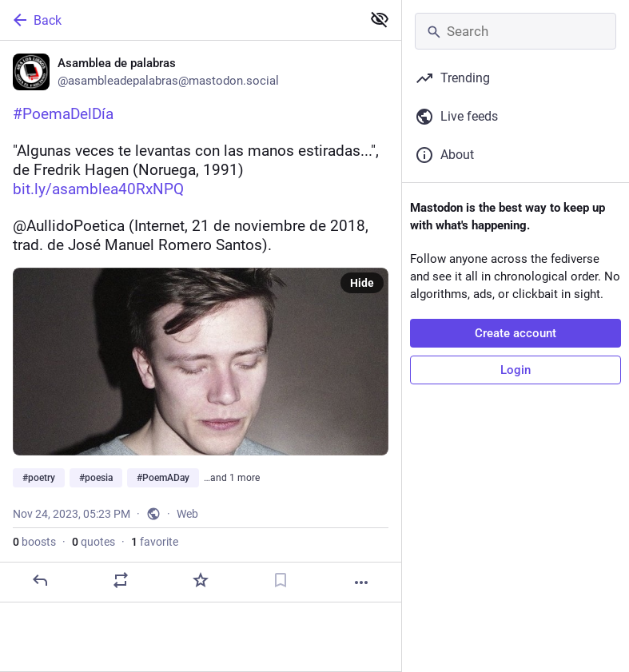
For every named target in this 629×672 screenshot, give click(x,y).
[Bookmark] (281, 580)
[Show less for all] (380, 19)
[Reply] (40, 580)
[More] (361, 583)
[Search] (516, 31)
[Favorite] (201, 580)
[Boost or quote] (121, 580)
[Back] (179, 20)
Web (187, 514)
